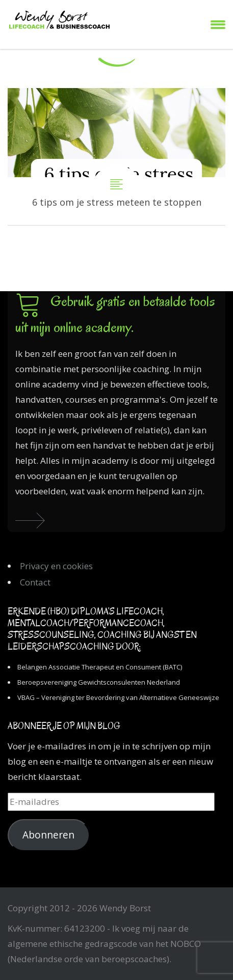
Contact (35, 582)
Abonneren (48, 835)
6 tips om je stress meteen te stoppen (116, 157)
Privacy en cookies (56, 566)
